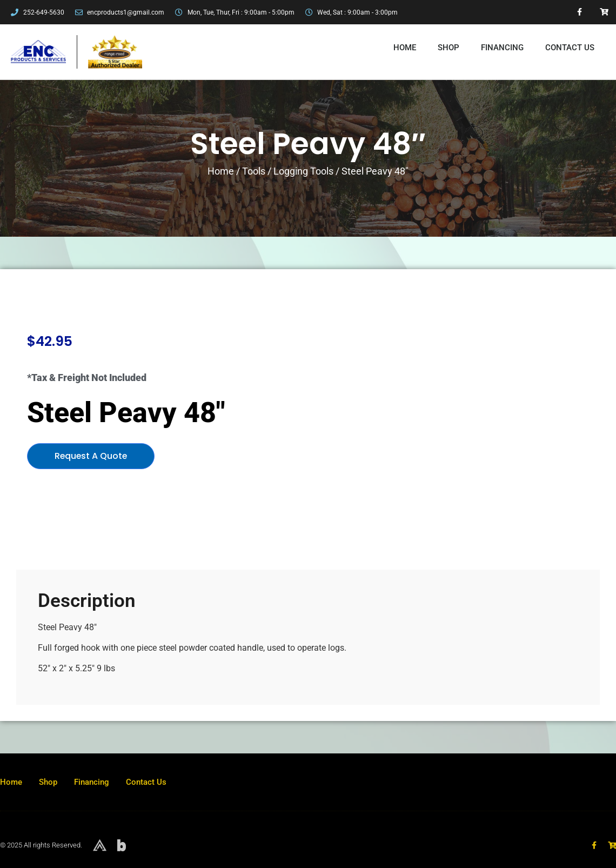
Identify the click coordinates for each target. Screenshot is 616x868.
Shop (448, 48)
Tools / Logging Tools (288, 171)
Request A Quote (92, 456)
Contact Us (570, 48)
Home (405, 48)
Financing (502, 48)
